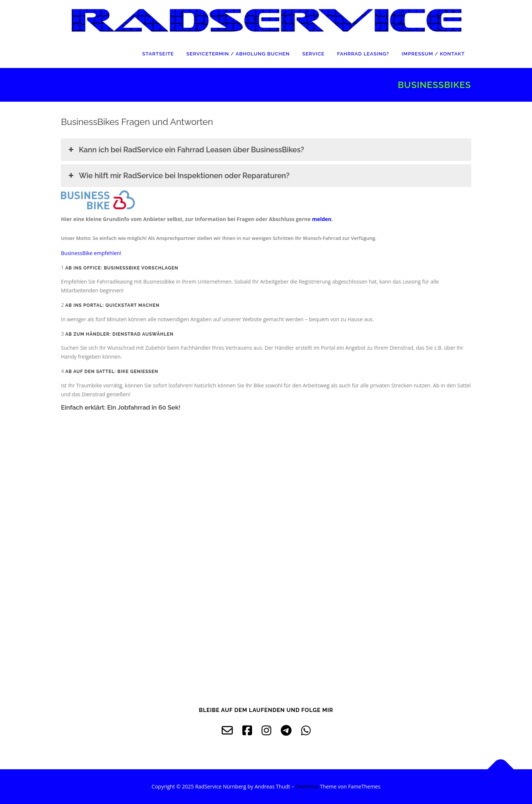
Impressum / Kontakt (433, 54)
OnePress (307, 786)
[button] (91, 253)
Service (313, 54)
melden (322, 219)
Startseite (158, 54)
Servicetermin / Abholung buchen (238, 54)
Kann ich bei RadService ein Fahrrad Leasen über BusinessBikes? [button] (185, 150)
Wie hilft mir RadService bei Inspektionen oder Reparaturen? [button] (178, 176)
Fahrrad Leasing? (363, 54)
